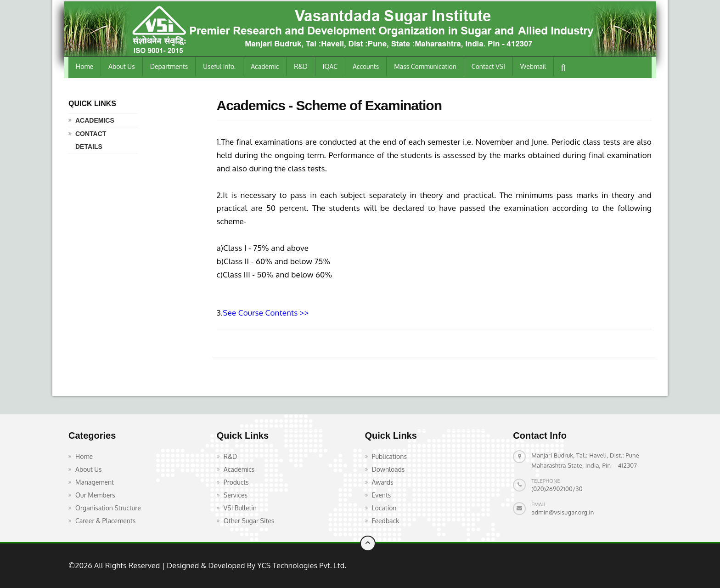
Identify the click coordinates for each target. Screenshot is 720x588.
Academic (265, 66)
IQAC (330, 66)
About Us (122, 66)
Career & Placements (105, 521)
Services (236, 495)
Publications (389, 456)
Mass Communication (425, 66)
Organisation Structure (108, 508)
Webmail (533, 66)
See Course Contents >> (266, 313)
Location (384, 508)
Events (382, 495)
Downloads (388, 469)
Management (95, 482)
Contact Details (91, 140)
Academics (95, 120)
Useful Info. (219, 66)
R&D (301, 66)
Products (236, 482)
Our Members (95, 495)
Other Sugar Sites (249, 521)
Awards (383, 482)
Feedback (386, 521)
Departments (169, 66)
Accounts (366, 66)
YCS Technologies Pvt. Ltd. (301, 565)
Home (84, 66)
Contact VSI (488, 66)
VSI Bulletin (240, 508)
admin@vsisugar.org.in (562, 512)
